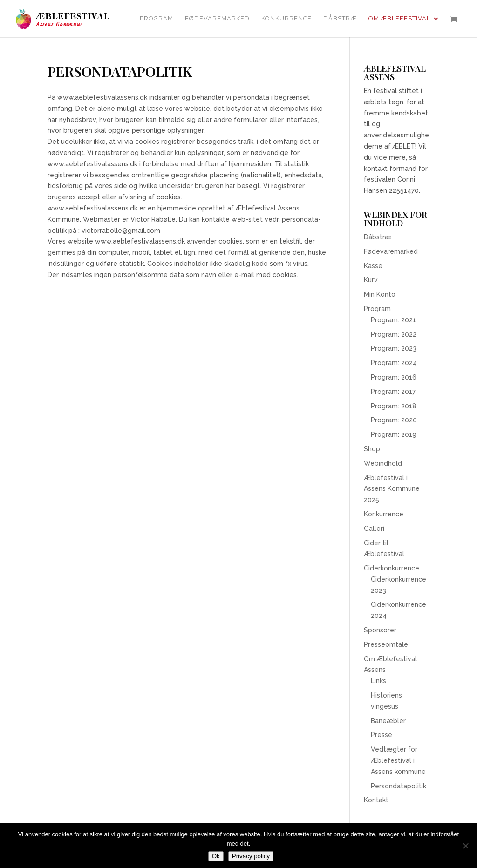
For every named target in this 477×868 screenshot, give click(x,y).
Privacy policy (251, 856)
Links (378, 681)
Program (157, 19)
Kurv (371, 280)
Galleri (374, 529)
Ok (216, 856)
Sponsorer (380, 630)
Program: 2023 (394, 348)
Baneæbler (388, 721)
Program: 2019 (394, 434)
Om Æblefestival (399, 19)
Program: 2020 (394, 420)
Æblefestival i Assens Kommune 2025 (392, 489)
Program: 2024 (394, 363)
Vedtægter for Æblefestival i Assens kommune (398, 760)
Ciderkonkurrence (392, 568)
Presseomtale (386, 644)
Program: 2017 (393, 392)
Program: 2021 (393, 320)
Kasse (373, 266)
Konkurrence (286, 19)
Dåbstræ (340, 19)
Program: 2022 (394, 334)
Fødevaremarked (217, 19)
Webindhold (383, 463)
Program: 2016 (394, 377)
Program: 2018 (394, 406)
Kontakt (376, 800)
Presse (382, 735)
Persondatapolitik (399, 786)
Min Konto (380, 294)
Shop (372, 449)
